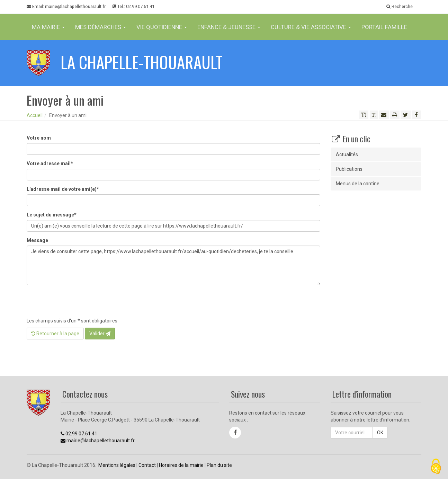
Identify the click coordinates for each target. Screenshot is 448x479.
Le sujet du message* (52, 215)
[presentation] (79, 304)
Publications (349, 169)
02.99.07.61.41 (79, 434)
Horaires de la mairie (181, 465)
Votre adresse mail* (50, 163)
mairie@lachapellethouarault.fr (98, 441)
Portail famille (384, 27)
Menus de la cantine (358, 184)
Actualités (347, 154)
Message (37, 240)
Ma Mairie (48, 27)
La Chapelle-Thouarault (142, 62)
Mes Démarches (101, 27)
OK (380, 433)
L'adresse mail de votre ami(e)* (63, 189)
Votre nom (39, 138)
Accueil (35, 115)
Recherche (400, 6)
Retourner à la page (55, 334)
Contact (147, 465)
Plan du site (219, 465)
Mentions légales (117, 465)
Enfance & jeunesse (229, 27)
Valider (100, 334)
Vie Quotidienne (162, 27)
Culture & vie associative (311, 27)
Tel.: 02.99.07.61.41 (133, 6)
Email (66, 7)
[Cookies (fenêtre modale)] (436, 467)
